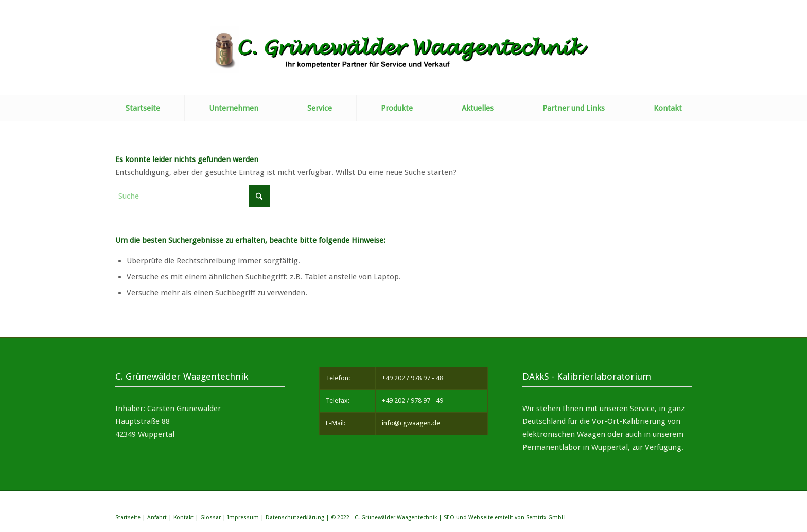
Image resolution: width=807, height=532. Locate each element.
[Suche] (192, 196)
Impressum (243, 517)
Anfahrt (157, 517)
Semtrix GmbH (546, 517)
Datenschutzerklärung (295, 517)
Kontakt (183, 517)
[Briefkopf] (404, 60)
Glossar (210, 517)
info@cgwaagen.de (411, 423)
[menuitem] (143, 108)
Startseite (128, 517)
